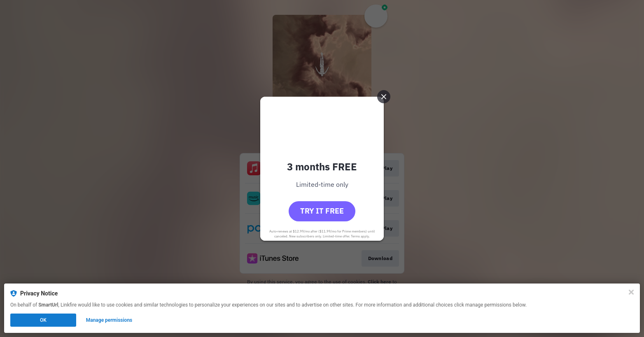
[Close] (631, 292)
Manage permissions (109, 320)
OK (43, 320)
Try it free (322, 211)
